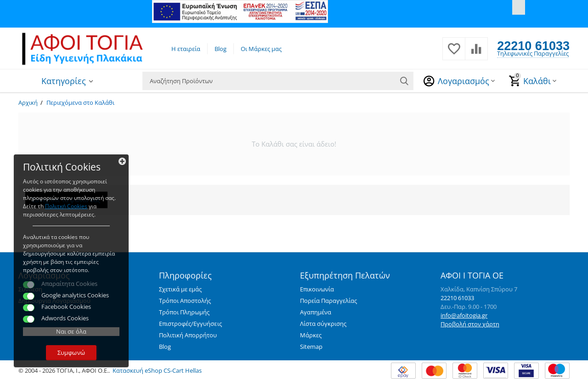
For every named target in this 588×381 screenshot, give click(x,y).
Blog (220, 49)
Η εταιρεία (186, 49)
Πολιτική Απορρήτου (188, 335)
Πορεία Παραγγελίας (328, 301)
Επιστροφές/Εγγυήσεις (190, 324)
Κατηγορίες (64, 81)
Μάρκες (311, 335)
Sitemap (311, 347)
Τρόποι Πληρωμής (184, 312)
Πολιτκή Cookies (66, 206)
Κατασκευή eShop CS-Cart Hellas (157, 370)
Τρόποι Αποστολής (185, 301)
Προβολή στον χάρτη (470, 324)
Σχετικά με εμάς (180, 289)
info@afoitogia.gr (464, 315)
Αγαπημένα (316, 312)
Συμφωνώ (71, 353)
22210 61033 (533, 45)
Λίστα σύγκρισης (323, 324)
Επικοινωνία (317, 289)
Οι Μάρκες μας (261, 49)
